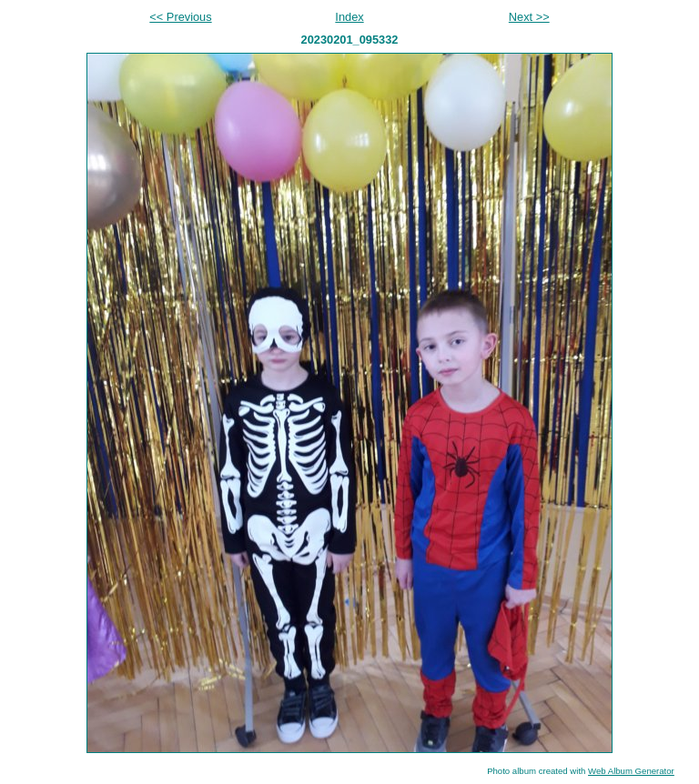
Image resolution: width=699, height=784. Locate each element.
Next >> (529, 17)
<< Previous (180, 17)
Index (349, 17)
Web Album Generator (631, 771)
